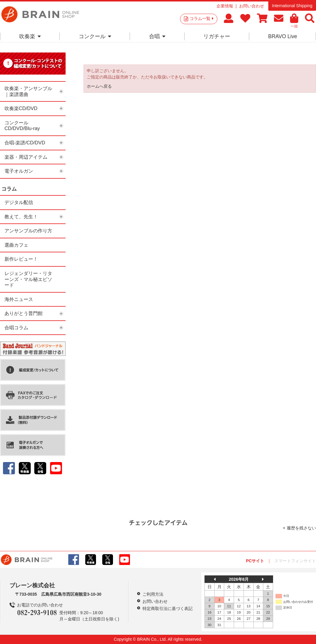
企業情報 (225, 6)
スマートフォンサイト (295, 561)
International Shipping (292, 6)
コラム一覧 (202, 18)
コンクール (95, 36)
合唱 (157, 36)
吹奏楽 (30, 36)
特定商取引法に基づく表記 (168, 609)
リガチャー (217, 36)
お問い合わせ (252, 6)
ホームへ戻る (99, 86)
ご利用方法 (153, 594)
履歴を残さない (301, 528)
